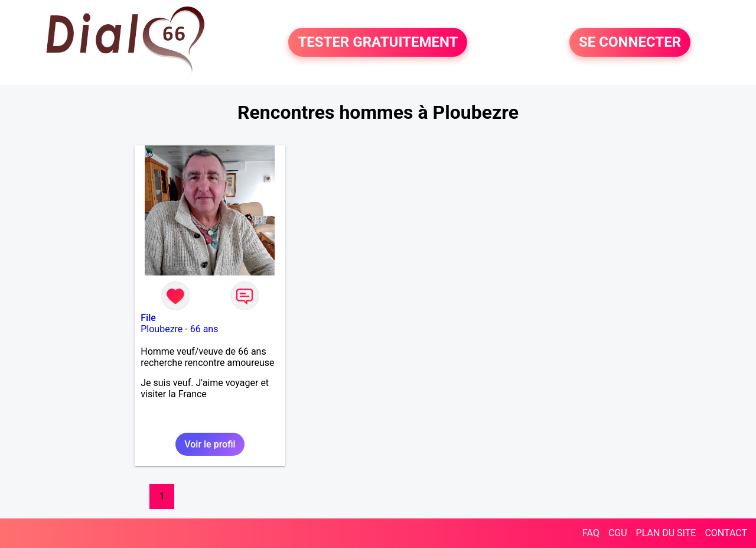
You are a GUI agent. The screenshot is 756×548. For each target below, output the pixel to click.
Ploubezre (162, 329)
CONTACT (726, 533)
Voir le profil (210, 444)
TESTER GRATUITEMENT (378, 43)
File (148, 318)
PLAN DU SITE (666, 533)
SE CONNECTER (630, 43)
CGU (618, 533)
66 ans (204, 329)
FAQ (591, 533)
